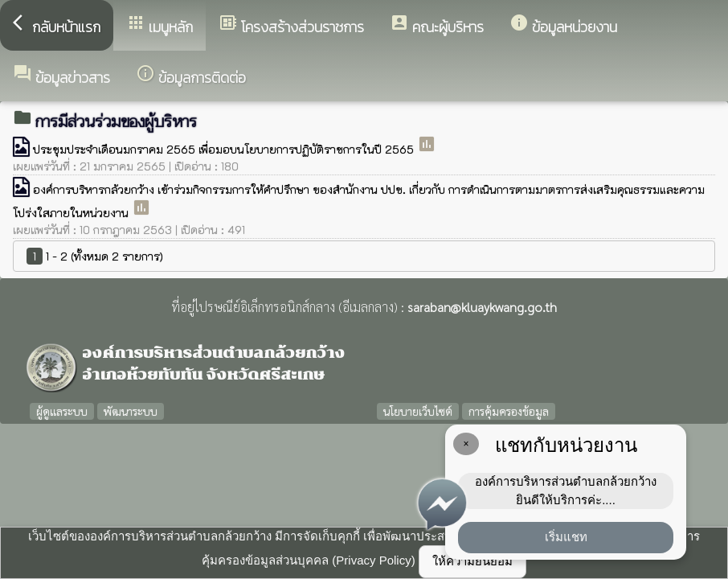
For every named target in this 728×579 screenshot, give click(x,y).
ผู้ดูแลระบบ (62, 411)
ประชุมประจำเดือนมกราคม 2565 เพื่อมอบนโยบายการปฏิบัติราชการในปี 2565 (225, 149)
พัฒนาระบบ (131, 411)
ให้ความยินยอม (472, 561)
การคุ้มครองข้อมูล (509, 411)
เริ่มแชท (566, 537)
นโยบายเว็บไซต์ (418, 411)
